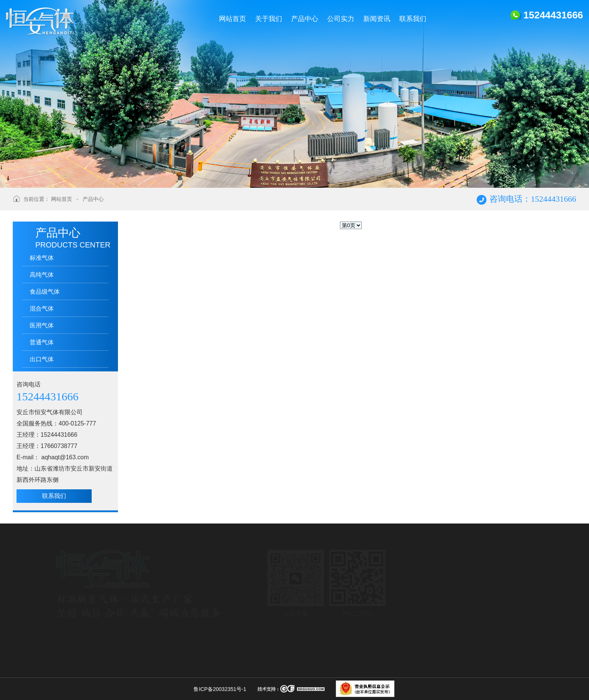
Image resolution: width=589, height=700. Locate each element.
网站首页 (62, 199)
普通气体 (42, 342)
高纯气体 (42, 275)
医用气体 (42, 325)
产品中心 (93, 199)
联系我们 (54, 496)
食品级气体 (45, 292)
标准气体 (42, 258)
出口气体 (42, 359)
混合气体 (42, 309)
